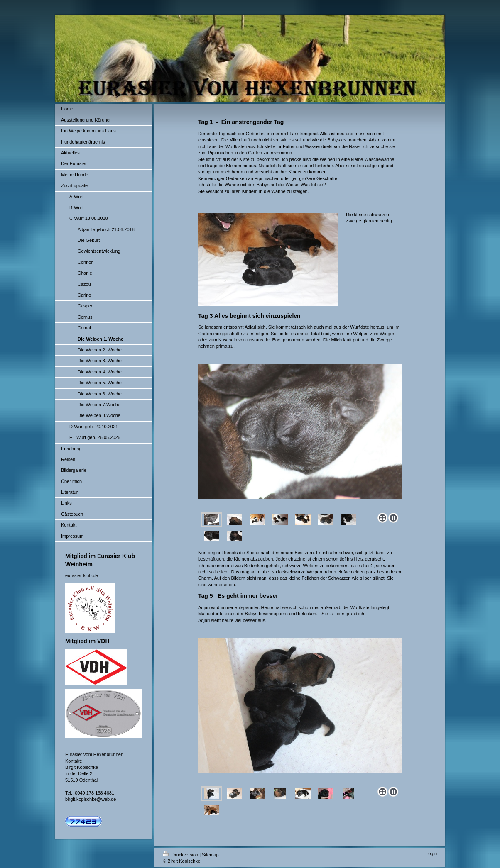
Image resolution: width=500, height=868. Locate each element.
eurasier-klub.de (82, 575)
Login (431, 853)
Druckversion (181, 855)
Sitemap (210, 855)
